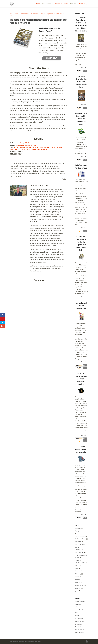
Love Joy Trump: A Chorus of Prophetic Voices (81, 306)
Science (77, 580)
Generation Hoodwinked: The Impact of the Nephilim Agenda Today (81, 82)
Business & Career (80, 536)
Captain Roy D (79, 610)
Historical (79, 550)
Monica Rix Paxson (80, 630)
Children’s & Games (80, 539)
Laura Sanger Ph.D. (22, 143)
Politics (77, 577)
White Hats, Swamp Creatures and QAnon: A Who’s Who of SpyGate (81, 379)
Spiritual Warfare (79, 585)
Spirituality (34, 145)
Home (38, 4)
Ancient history (19, 147)
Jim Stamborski (79, 618)
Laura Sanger (35, 150)
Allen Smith (78, 604)
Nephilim (44, 150)
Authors (58, 4)
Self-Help (77, 582)
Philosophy (78, 574)
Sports (76, 591)
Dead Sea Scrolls (79, 544)
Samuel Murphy (79, 633)
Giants (12, 150)
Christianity (78, 542)
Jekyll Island (25, 150)
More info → (84, 67)
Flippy (76, 613)
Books (17, 14)
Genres (73, 4)
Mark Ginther (78, 627)
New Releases (47, 4)
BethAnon (77, 607)
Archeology (20, 145)
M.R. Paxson (78, 624)
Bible (36, 147)
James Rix (77, 615)
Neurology (78, 571)
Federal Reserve (50, 147)
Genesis (59, 147)
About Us (82, 4)
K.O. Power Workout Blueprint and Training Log (81, 449)
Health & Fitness (79, 552)
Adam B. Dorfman (80, 601)
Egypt (41, 147)
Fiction (77, 547)
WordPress (38, 641)
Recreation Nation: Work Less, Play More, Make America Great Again (81, 119)
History (27, 145)
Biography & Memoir (81, 531)
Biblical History (80, 562)
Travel (76, 594)
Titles (66, 4)
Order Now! (52, 58)
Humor (77, 568)
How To (77, 565)
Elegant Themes (22, 641)
